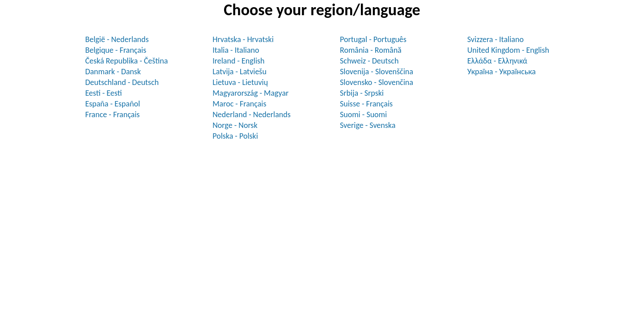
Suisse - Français (366, 104)
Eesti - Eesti (103, 93)
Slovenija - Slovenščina (377, 72)
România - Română (371, 50)
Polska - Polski (235, 136)
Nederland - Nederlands (252, 114)
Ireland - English (238, 61)
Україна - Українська (502, 72)
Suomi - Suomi (363, 114)
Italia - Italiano (236, 50)
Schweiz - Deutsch (369, 61)
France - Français (112, 114)
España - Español (112, 104)
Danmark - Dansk (113, 72)
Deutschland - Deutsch (122, 82)
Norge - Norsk (235, 125)
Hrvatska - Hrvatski (243, 39)
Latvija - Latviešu (239, 72)
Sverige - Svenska (368, 125)
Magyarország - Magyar (250, 93)
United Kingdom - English (508, 50)
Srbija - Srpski (362, 93)
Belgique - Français (116, 50)
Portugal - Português (373, 39)
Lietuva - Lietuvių (240, 82)
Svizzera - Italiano (496, 39)
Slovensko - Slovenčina (377, 82)
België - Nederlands (117, 39)
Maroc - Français (239, 104)
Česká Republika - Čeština (126, 61)
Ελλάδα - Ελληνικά (497, 61)
